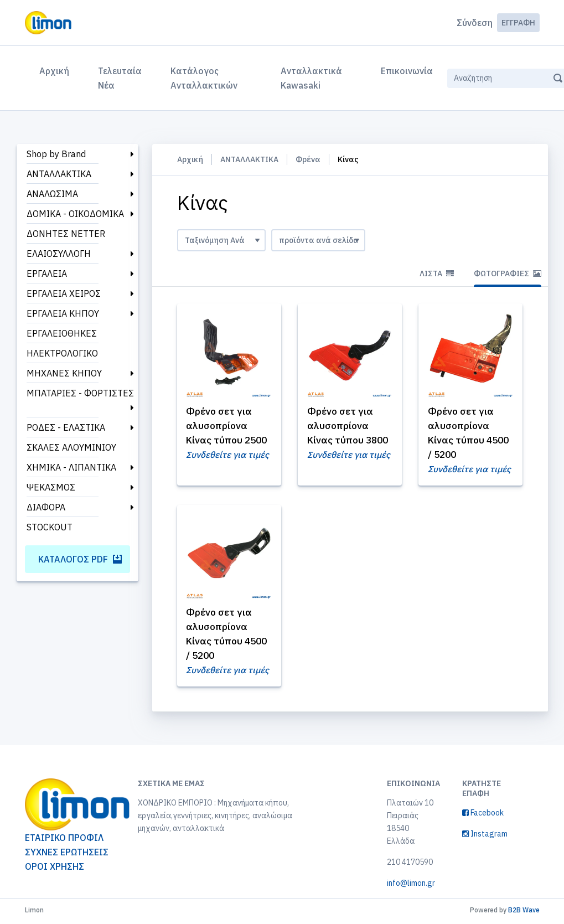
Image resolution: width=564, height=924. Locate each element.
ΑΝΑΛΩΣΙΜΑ (52, 194)
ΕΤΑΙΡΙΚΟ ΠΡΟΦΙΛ (64, 840)
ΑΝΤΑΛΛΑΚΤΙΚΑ (59, 174)
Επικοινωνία (407, 71)
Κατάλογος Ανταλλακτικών (204, 78)
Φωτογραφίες (508, 273)
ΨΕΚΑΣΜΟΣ (51, 487)
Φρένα (308, 159)
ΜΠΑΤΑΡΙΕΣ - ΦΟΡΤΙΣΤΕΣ (80, 393)
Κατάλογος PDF (80, 559)
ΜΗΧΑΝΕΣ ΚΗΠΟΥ (64, 373)
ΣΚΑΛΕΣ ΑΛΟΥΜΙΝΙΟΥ (71, 447)
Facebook (483, 815)
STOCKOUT (50, 527)
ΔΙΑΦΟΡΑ (46, 507)
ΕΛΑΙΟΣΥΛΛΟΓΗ (59, 254)
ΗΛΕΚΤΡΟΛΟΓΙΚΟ (62, 353)
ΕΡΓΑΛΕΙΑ (47, 273)
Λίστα (437, 273)
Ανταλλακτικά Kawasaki (311, 78)
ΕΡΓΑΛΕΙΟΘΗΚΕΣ (62, 333)
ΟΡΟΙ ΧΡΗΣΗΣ (55, 869)
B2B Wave (524, 912)
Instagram (485, 836)
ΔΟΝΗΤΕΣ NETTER (66, 234)
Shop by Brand (56, 154)
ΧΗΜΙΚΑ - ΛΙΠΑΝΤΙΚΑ (71, 467)
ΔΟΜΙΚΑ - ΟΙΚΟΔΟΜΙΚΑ (75, 214)
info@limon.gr (411, 885)
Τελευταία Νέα (120, 78)
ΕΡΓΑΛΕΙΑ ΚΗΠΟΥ (63, 313)
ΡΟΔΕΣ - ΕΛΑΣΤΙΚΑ (66, 427)
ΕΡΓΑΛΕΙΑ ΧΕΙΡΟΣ (64, 293)
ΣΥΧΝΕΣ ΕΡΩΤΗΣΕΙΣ (67, 854)
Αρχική (56, 70)
